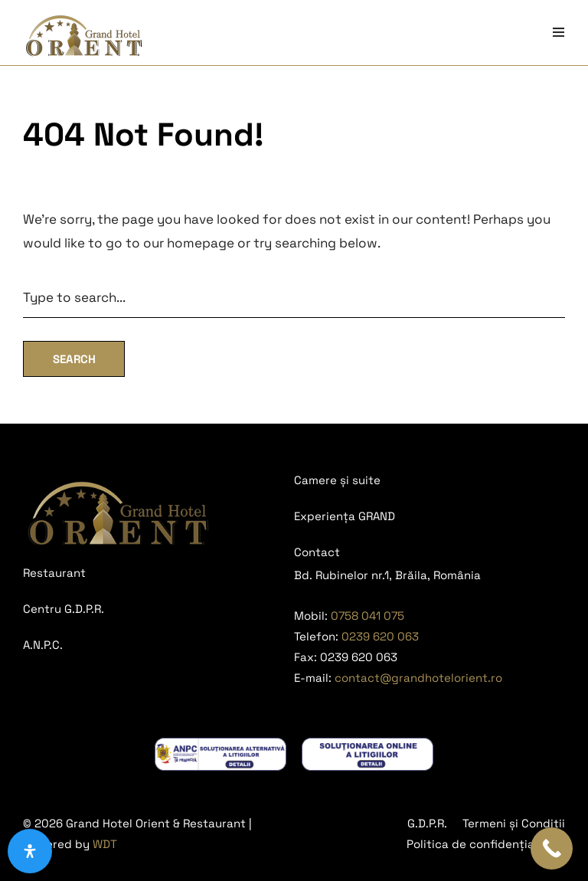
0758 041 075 (367, 616)
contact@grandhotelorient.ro (418, 678)
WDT (105, 844)
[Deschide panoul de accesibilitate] (30, 851)
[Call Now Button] (552, 848)
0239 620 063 (380, 636)
